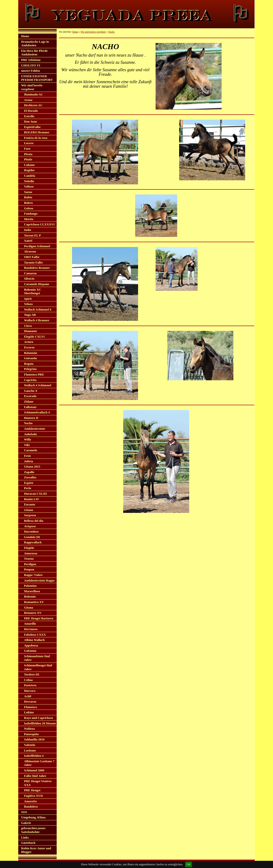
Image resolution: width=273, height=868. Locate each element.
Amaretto (30, 801)
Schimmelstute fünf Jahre (37, 658)
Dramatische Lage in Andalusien (35, 44)
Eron (27, 456)
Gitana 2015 (32, 466)
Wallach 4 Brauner (37, 320)
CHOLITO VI (31, 65)
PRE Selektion (31, 60)
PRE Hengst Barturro (39, 618)
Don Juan (30, 121)
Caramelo (31, 450)
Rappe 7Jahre (33, 575)
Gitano (29, 510)
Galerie (26, 823)
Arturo (29, 342)
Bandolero (31, 806)
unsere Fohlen (30, 71)
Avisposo (30, 526)
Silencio (29, 279)
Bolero (28, 203)
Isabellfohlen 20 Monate (40, 723)
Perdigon (30, 564)
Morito (29, 219)
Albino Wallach (34, 640)
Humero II (31, 418)
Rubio (28, 197)
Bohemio (30, 596)
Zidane (29, 402)
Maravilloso (32, 591)
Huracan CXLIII (35, 494)
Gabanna (30, 651)
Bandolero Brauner (37, 268)
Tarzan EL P (32, 235)
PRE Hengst (32, 790)
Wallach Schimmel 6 (38, 309)
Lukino (29, 712)
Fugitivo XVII (33, 796)
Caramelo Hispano (36, 284)
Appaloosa (31, 645)
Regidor (29, 170)
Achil (28, 696)
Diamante (30, 331)
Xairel (28, 241)
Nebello (29, 181)
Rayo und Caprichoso (39, 718)
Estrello (29, 116)
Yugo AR (30, 315)
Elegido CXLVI (34, 337)
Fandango (31, 214)
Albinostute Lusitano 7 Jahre (39, 763)
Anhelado (30, 434)
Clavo (28, 326)
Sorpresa (30, 515)
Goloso (29, 208)
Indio (28, 230)
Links (25, 837)
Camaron (30, 273)
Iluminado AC (33, 94)
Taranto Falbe (33, 262)
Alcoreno (30, 251)
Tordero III (32, 674)
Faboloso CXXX (35, 635)
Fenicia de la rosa (36, 138)
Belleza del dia (34, 521)
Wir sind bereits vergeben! (32, 87)
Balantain (30, 353)
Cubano (29, 165)
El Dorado (31, 111)
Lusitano (30, 750)
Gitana (29, 607)
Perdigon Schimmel (37, 246)
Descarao (30, 701)
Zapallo (29, 472)
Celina (28, 680)
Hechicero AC (33, 105)
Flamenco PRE (34, 374)
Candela (30, 176)
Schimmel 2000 (34, 770)
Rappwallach (33, 542)
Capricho (30, 380)
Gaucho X (31, 391)
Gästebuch (28, 843)
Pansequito (31, 734)
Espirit (29, 483)
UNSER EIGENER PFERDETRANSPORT (37, 78)
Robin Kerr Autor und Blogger (36, 850)
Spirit (28, 299)
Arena (28, 100)
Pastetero (30, 685)
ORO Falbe (32, 257)
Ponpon (29, 569)
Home (25, 36)
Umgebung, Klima (33, 817)
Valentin (30, 745)
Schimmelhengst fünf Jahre (38, 667)
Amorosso (31, 553)
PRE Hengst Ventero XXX (38, 783)
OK (189, 864)
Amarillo (30, 624)
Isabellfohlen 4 (34, 756)
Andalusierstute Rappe (39, 580)
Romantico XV (34, 602)
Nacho (28, 423)
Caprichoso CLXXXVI (39, 224)
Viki (27, 445)
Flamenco (30, 707)
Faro (27, 149)
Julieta (29, 461)
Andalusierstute (35, 429)
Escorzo (29, 347)
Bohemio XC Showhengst (33, 291)
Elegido (29, 548)
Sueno (28, 192)
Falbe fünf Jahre (35, 776)
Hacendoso (31, 531)
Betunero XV (33, 613)
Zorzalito (30, 477)
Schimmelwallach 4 (37, 412)
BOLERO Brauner (37, 132)
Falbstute (30, 407)
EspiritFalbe (32, 127)
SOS (24, 812)
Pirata (28, 154)
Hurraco (30, 691)
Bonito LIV (32, 499)
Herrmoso (31, 629)
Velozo (28, 304)
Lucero (29, 143)
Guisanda (30, 358)
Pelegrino (30, 369)
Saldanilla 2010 (34, 739)
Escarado (30, 396)
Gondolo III (32, 537)
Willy (28, 439)
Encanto (30, 504)
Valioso (29, 186)
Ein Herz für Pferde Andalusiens (34, 53)
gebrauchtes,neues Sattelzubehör (33, 830)
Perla (28, 488)
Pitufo (28, 159)
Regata (29, 364)
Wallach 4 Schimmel (38, 385)
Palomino (30, 586)
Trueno (29, 559)
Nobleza (29, 729)
